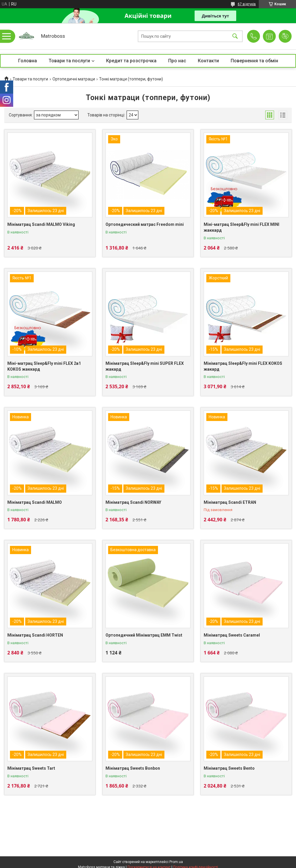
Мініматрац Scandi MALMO (35, 502)
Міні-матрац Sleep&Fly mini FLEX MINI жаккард (241, 227)
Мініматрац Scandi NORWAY (133, 502)
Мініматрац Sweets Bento (229, 768)
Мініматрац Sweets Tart (31, 768)
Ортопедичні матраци (74, 79)
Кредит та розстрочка (131, 61)
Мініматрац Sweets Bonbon (133, 768)
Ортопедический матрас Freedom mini (145, 224)
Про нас (177, 61)
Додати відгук (285, 36)
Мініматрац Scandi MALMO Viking (41, 224)
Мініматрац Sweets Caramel (232, 635)
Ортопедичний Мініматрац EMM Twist (144, 635)
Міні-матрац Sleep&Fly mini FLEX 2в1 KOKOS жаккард (44, 366)
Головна (28, 61)
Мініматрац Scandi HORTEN (35, 635)
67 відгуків (247, 4)
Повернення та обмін (254, 61)
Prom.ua (176, 862)
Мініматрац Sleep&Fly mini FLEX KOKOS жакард (243, 366)
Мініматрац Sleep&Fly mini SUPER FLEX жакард (145, 366)
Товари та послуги (69, 61)
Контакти (208, 61)
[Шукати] (235, 36)
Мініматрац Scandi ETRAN (230, 502)
